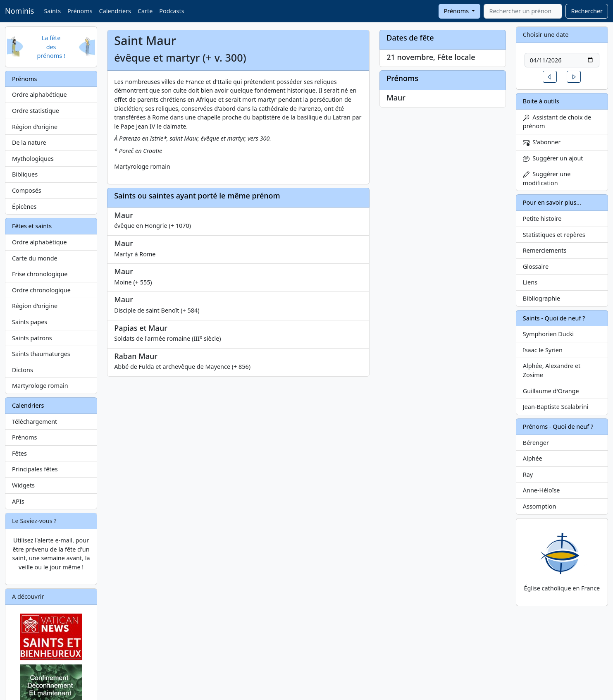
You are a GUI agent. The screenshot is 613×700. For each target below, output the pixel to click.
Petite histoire (542, 219)
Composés (27, 190)
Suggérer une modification (547, 178)
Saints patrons (32, 338)
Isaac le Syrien (543, 350)
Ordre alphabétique (39, 94)
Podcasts (172, 11)
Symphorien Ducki (548, 334)
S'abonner (542, 142)
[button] (550, 77)
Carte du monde (35, 258)
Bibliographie (541, 298)
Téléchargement (35, 422)
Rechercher (587, 11)
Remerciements (545, 250)
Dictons (23, 370)
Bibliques (25, 174)
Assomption (540, 506)
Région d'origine (35, 127)
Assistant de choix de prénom (557, 122)
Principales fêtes (35, 469)
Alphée (533, 458)
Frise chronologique (40, 274)
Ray (528, 474)
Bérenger (536, 443)
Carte (145, 11)
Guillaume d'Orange (551, 391)
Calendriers (115, 11)
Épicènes (24, 207)
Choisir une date (546, 35)
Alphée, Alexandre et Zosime (552, 370)
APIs (18, 501)
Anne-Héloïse (541, 490)
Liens (530, 282)
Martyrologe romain (40, 386)
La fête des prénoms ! (51, 47)
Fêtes (19, 453)
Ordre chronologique (41, 290)
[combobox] (523, 11)
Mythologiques (33, 159)
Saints (52, 11)
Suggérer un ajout (553, 158)
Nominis (19, 11)
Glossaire (536, 266)
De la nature (29, 142)
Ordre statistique (36, 111)
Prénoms (80, 11)
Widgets (23, 485)
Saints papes (30, 322)
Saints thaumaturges (41, 354)
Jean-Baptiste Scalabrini (556, 407)
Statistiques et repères (554, 235)
